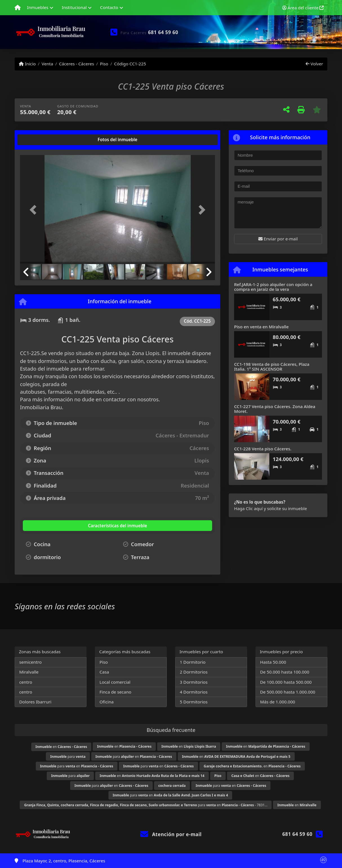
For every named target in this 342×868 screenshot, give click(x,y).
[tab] (42, 140)
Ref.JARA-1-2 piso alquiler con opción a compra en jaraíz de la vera (273, 287)
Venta (47, 64)
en (61, 747)
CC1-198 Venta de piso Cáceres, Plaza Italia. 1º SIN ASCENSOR (272, 367)
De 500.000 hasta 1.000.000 (288, 692)
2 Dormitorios (194, 672)
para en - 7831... (146, 805)
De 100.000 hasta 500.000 (286, 682)
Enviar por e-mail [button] (278, 239)
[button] (35, 210)
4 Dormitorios (194, 692)
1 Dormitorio (193, 662)
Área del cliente (303, 8)
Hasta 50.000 (273, 662)
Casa (104, 672)
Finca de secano (115, 692)
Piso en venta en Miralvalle (261, 327)
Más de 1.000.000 (277, 702)
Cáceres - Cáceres (76, 64)
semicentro (30, 662)
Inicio (27, 64)
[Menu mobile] (18, 8)
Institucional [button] (74, 7)
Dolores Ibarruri (35, 702)
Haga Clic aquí (248, 508)
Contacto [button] (109, 7)
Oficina (106, 702)
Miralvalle (29, 672)
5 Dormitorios (194, 702)
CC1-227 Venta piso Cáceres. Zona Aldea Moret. (275, 409)
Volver (314, 64)
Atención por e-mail (171, 834)
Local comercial (115, 682)
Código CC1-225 (130, 64)
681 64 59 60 (163, 32)
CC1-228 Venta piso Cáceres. (263, 449)
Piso (104, 64)
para (68, 757)
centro (26, 682)
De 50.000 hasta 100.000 (285, 672)
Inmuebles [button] (38, 7)
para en (134, 757)
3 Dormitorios (194, 682)
